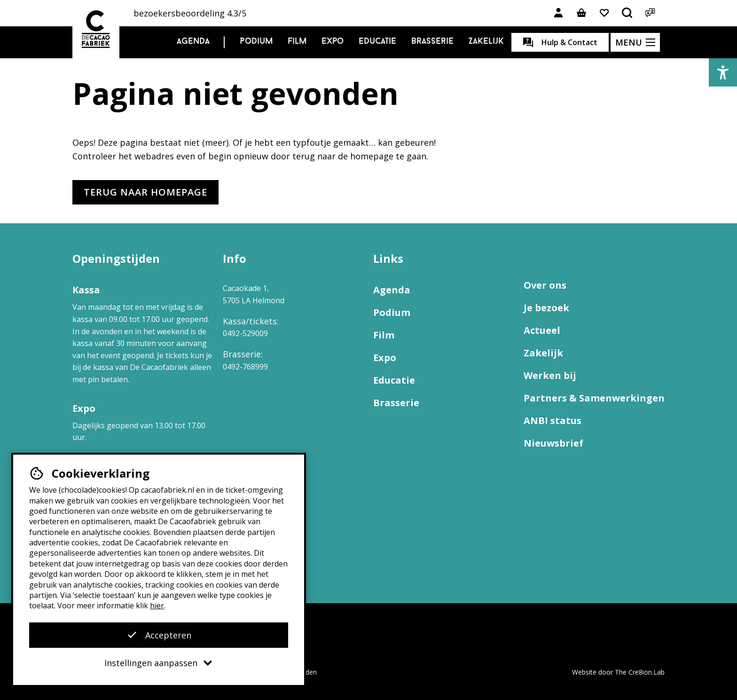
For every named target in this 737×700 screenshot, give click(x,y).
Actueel (542, 330)
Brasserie (432, 42)
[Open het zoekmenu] (627, 13)
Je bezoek (546, 308)
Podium (256, 42)
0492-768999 (245, 367)
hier (157, 606)
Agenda (193, 42)
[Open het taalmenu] (651, 13)
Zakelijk (486, 42)
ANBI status (553, 421)
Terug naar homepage (145, 192)
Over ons (545, 285)
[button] (723, 72)
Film (297, 42)
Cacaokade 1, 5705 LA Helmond (254, 294)
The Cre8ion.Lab (640, 672)
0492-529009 (245, 333)
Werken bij (550, 375)
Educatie (377, 42)
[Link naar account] (558, 13)
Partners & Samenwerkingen (594, 398)
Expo (333, 42)
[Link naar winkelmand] (581, 13)
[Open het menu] (635, 42)
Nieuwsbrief (553, 443)
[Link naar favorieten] (604, 13)
